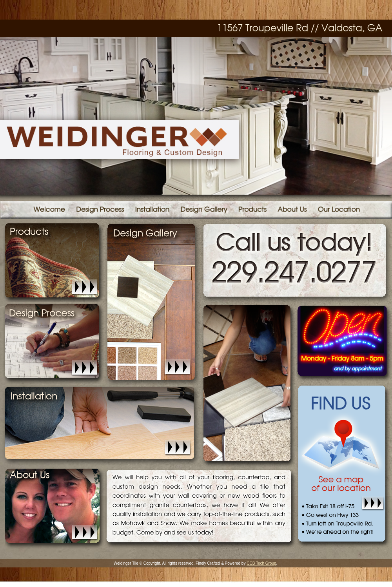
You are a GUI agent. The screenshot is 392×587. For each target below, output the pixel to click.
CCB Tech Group (261, 563)
